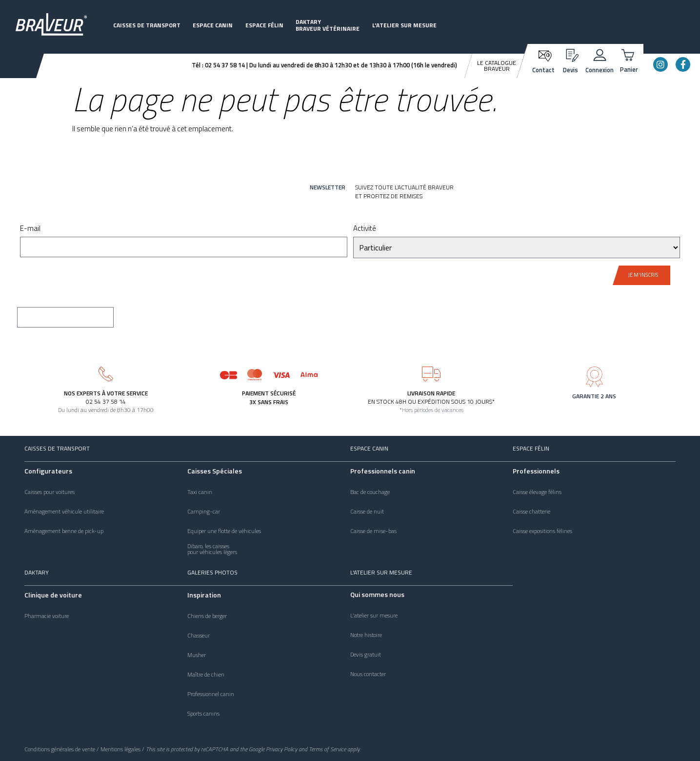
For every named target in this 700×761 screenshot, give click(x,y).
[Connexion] (600, 54)
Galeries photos (212, 572)
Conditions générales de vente (60, 749)
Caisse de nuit (367, 512)
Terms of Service (327, 749)
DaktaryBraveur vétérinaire (328, 25)
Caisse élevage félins (537, 492)
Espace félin (264, 25)
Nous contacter (368, 674)
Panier (629, 69)
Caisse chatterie (531, 512)
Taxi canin (200, 492)
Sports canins (203, 714)
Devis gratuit (366, 655)
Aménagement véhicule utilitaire (64, 512)
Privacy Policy (281, 749)
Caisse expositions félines (542, 531)
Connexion (600, 70)
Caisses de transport (147, 25)
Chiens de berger (207, 616)
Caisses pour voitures (50, 492)
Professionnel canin (211, 694)
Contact (543, 70)
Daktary (37, 572)
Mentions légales (120, 749)
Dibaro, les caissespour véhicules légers (212, 549)
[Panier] (629, 54)
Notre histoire (366, 635)
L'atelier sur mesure (404, 25)
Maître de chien (206, 675)
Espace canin (213, 25)
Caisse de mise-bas (373, 531)
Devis (570, 70)
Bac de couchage (370, 492)
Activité (365, 229)
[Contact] (544, 55)
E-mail (30, 229)
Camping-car (204, 512)
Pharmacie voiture (47, 616)
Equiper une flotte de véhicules (224, 531)
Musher (197, 655)
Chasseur (199, 636)
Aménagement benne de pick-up (64, 531)
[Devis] (570, 54)
